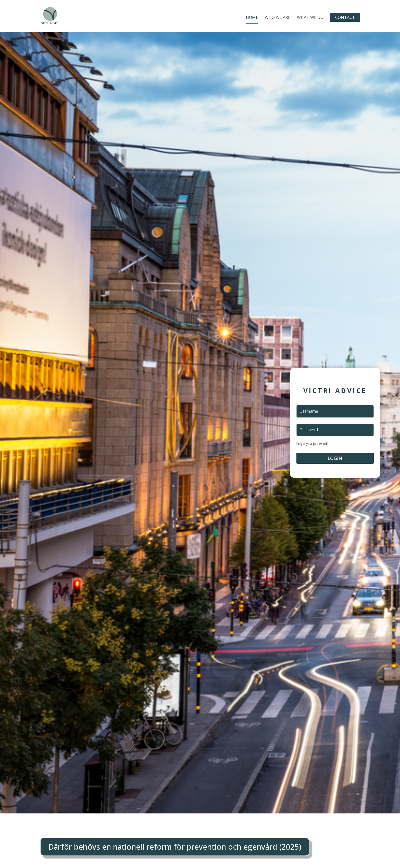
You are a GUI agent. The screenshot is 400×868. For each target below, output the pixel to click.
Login (335, 458)
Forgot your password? (312, 444)
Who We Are (278, 18)
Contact (345, 17)
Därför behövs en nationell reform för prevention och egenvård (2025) (175, 847)
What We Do (310, 18)
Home (252, 18)
